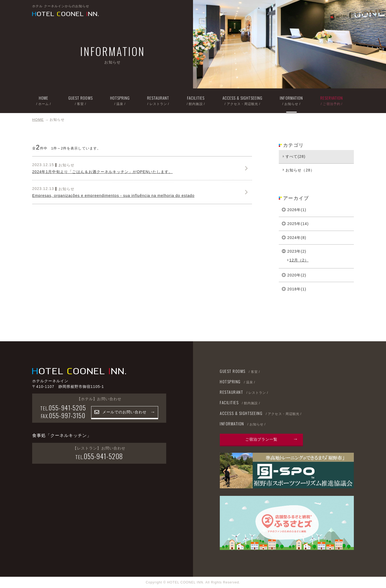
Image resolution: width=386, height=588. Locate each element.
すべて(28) (295, 156)
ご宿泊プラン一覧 (261, 439)
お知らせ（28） (300, 170)
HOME (38, 120)
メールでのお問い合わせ (125, 412)
